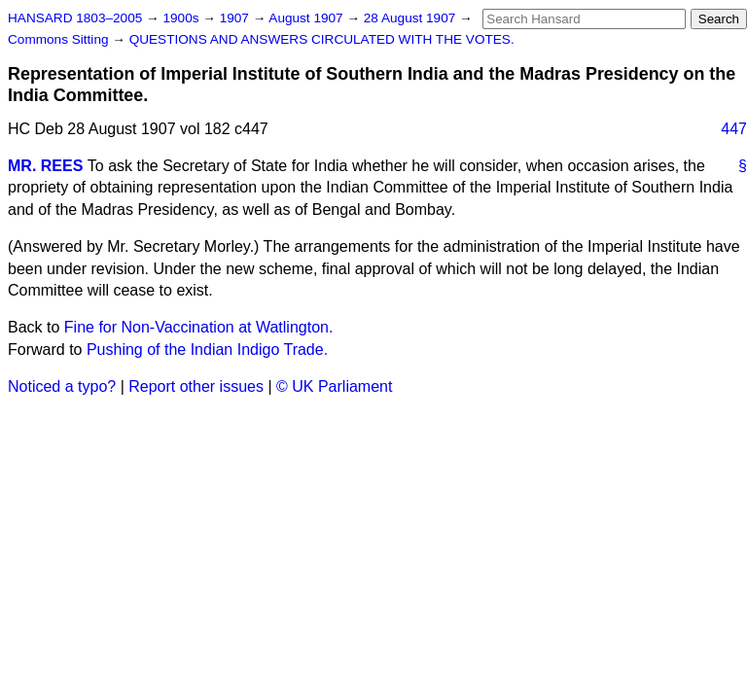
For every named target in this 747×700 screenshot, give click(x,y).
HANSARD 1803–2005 (75, 18)
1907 (236, 18)
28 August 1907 (411, 18)
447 (734, 129)
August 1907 (307, 18)
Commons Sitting (60, 39)
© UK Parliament (334, 386)
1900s (182, 18)
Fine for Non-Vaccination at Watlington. (199, 327)
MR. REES (45, 166)
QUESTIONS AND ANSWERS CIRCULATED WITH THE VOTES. (322, 39)
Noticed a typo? (62, 386)
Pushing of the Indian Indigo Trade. (207, 350)
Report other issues (196, 386)
